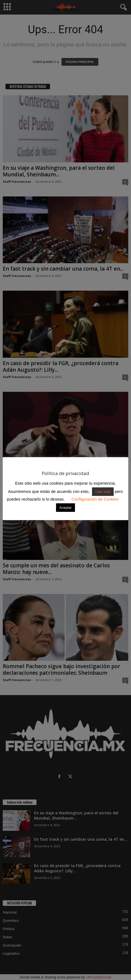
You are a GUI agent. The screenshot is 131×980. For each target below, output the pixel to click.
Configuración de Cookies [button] (95, 499)
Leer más (103, 492)
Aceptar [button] (65, 508)
